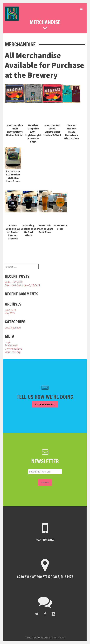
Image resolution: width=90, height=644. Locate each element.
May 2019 (10, 313)
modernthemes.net (56, 638)
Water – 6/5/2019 (14, 282)
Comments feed (14, 349)
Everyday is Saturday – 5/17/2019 (23, 285)
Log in (8, 342)
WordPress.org (13, 352)
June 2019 (10, 310)
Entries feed (11, 345)
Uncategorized (13, 327)
